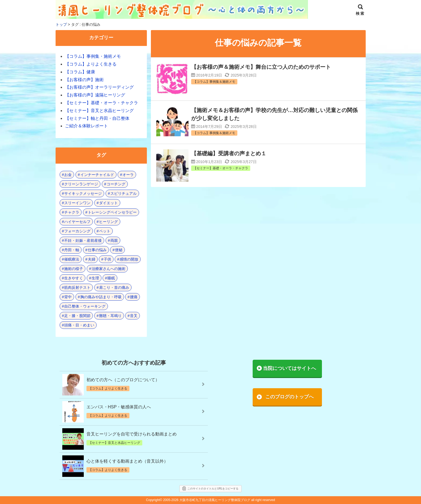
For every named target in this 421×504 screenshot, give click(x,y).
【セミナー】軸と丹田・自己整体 (97, 118)
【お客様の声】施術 (84, 80)
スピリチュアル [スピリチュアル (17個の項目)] (124, 193)
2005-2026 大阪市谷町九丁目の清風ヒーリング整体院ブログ (207, 500)
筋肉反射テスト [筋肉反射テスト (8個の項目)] (77, 287)
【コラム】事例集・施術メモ (93, 56)
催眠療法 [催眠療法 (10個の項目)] (72, 259)
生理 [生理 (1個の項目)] (95, 278)
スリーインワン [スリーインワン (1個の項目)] (77, 203)
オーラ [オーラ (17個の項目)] (128, 175)
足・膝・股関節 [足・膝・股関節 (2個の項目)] (77, 316)
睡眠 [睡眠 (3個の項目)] (111, 278)
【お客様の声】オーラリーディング (99, 87)
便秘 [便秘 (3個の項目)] (119, 250)
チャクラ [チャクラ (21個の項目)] (72, 212)
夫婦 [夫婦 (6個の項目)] (92, 259)
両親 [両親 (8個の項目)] (114, 240)
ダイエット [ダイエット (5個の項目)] (108, 203)
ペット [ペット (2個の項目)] (105, 231)
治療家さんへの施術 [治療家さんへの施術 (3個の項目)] (108, 269)
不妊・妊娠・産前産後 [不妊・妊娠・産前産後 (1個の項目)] (83, 240)
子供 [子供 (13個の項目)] (107, 259)
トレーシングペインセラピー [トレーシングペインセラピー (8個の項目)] (112, 212)
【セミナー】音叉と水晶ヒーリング (99, 111)
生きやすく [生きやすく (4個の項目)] (74, 278)
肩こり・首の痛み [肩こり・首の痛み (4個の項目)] (114, 287)
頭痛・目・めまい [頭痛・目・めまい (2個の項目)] (79, 325)
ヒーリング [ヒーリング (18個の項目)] (108, 222)
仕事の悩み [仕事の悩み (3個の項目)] (97, 250)
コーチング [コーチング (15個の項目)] (116, 184)
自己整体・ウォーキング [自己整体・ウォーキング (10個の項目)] (85, 306)
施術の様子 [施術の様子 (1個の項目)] (74, 269)
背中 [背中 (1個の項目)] (68, 297)
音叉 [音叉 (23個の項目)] (134, 316)
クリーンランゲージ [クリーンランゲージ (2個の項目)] (81, 184)
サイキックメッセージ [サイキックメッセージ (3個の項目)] (83, 193)
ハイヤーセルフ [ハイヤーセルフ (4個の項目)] (77, 222)
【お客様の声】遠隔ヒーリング (95, 95)
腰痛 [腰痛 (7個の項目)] (134, 297)
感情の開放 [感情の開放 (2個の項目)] (129, 259)
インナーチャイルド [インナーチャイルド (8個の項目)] (97, 175)
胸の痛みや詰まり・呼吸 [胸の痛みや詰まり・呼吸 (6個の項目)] (101, 297)
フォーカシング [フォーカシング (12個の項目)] (77, 231)
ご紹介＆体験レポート (86, 126)
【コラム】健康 (80, 72)
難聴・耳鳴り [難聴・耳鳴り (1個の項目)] (110, 316)
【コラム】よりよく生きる (91, 64)
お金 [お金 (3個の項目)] (68, 175)
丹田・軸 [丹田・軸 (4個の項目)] (72, 250)
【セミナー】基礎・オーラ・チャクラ (101, 103)
